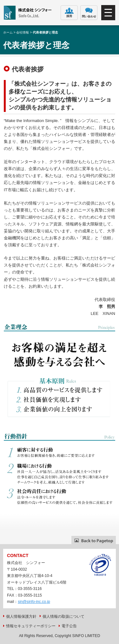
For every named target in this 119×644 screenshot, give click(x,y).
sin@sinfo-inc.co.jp (34, 602)
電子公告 (69, 626)
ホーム (8, 32)
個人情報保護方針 (21, 616)
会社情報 (23, 32)
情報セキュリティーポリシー (31, 626)
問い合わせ (89, 13)
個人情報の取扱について (63, 616)
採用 (69, 13)
